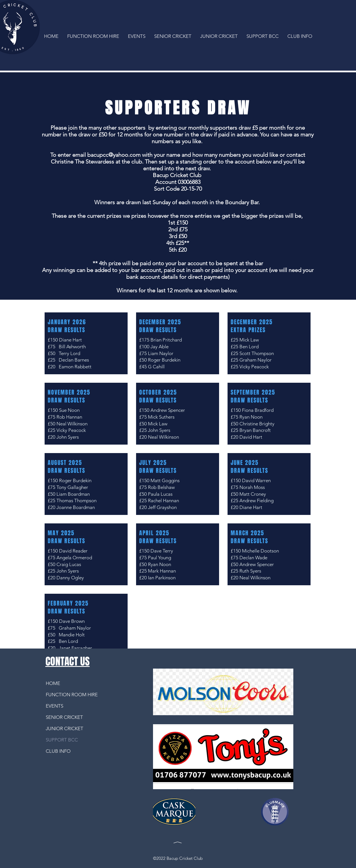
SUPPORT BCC (62, 740)
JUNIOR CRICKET (65, 728)
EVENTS (54, 706)
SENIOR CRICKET (64, 717)
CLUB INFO (58, 751)
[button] (219, 36)
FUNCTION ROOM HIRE (67, 695)
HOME (53, 683)
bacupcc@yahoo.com (114, 155)
